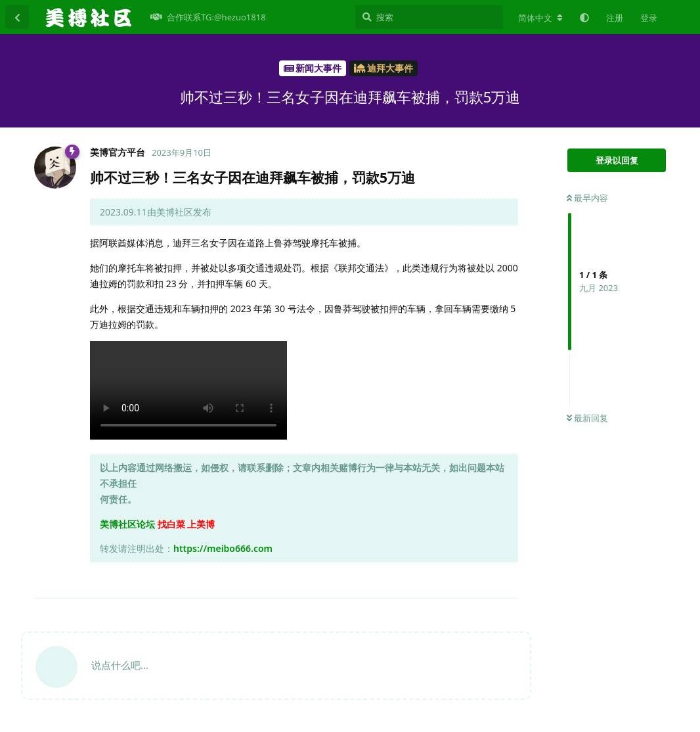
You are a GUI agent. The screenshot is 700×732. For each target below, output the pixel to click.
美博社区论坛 (127, 524)
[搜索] (429, 17)
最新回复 (587, 418)
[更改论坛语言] (540, 18)
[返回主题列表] (17, 17)
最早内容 (587, 198)
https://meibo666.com (223, 548)
